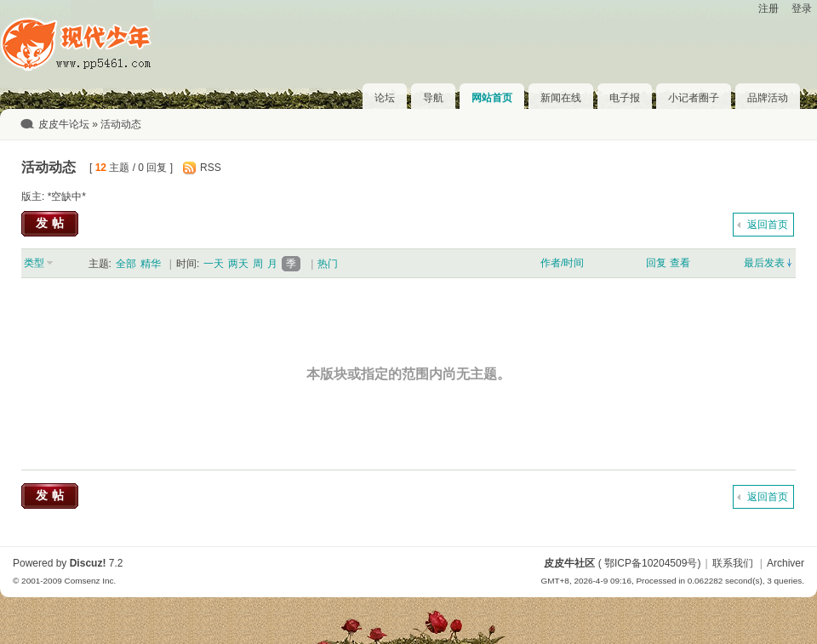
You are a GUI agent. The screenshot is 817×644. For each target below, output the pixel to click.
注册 (768, 9)
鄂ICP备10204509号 (651, 563)
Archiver (786, 563)
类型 (34, 263)
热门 (328, 264)
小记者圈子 (694, 98)
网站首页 (492, 98)
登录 (802, 9)
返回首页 (768, 225)
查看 (680, 263)
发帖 (52, 223)
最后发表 (764, 263)
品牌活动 (768, 98)
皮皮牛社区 (569, 563)
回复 (656, 263)
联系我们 (733, 563)
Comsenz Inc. (90, 581)
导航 (433, 98)
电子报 (625, 98)
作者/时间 (562, 263)
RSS (211, 168)
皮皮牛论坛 (64, 124)
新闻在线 (561, 98)
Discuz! (88, 563)
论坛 (385, 98)
